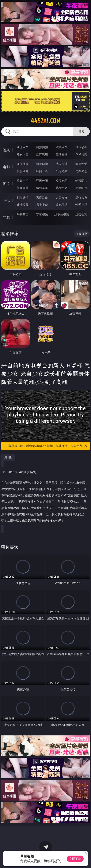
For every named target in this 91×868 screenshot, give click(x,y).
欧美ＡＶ (62, 147)
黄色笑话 (62, 205)
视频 (6, 150)
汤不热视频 (62, 214)
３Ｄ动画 (81, 147)
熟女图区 (62, 188)
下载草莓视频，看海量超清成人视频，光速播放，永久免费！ (46, 446)
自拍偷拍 (42, 147)
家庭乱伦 (42, 197)
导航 (6, 217)
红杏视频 (81, 214)
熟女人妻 (23, 154)
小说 (6, 201)
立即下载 (75, 859)
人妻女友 (62, 197)
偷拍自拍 (42, 164)
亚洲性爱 (23, 164)
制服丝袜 (23, 171)
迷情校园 (23, 205)
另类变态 (81, 171)
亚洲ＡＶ (23, 147)
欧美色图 (62, 181)
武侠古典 (81, 197)
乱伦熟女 (62, 171)
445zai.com (45, 121)
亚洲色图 (42, 181)
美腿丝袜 (23, 188)
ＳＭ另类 (81, 154)
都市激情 (23, 197)
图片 (6, 184)
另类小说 (42, 205)
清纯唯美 (42, 188)
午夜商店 (23, 214)
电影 (6, 167)
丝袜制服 (42, 154)
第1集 (8, 457)
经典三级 (42, 171)
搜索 (81, 131)
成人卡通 (62, 164)
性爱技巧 (81, 205)
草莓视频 (42, 214)
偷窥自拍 (23, 181)
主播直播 (62, 154)
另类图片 (81, 188)
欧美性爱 (81, 164)
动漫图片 (81, 181)
